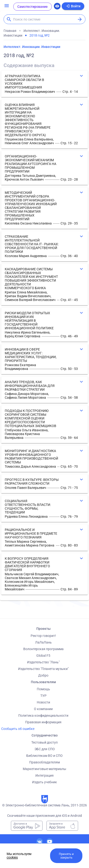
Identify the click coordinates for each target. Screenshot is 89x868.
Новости (43, 702)
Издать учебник (44, 782)
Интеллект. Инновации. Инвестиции (32, 47)
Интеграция (44, 775)
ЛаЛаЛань (43, 642)
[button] (44, 84)
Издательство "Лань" (43, 662)
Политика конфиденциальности (43, 716)
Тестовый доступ (44, 742)
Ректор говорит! (43, 636)
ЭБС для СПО (45, 749)
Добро (43, 675)
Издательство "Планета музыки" (43, 669)
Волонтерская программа (43, 649)
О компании (43, 709)
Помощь (43, 689)
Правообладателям (44, 762)
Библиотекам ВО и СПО (44, 756)
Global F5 (43, 656)
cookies (12, 857)
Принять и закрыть (66, 856)
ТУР (43, 696)
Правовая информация (43, 722)
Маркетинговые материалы (44, 769)
